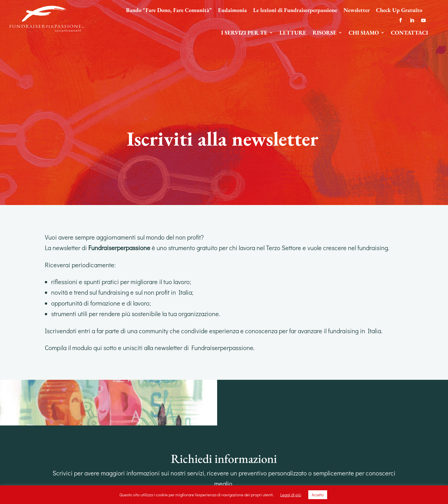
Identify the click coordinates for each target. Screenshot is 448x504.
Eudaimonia (232, 11)
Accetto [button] (318, 495)
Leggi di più (291, 495)
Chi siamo (364, 33)
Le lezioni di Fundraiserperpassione (295, 11)
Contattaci (409, 33)
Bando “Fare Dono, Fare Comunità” (169, 11)
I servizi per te (244, 33)
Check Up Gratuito (399, 11)
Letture (293, 33)
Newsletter (357, 11)
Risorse (325, 33)
